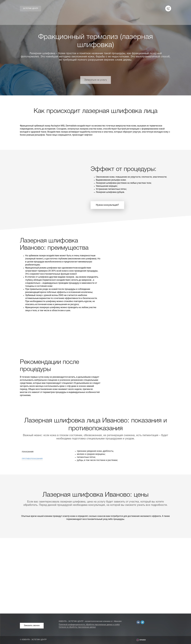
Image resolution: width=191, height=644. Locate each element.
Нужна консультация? (107, 205)
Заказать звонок (32, 626)
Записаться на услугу (96, 80)
